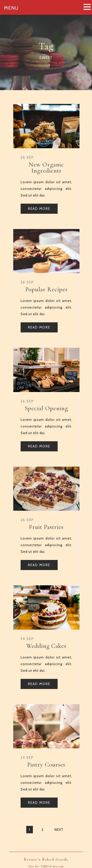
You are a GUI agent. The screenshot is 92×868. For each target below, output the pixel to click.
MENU (11, 8)
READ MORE (39, 209)
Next (59, 830)
